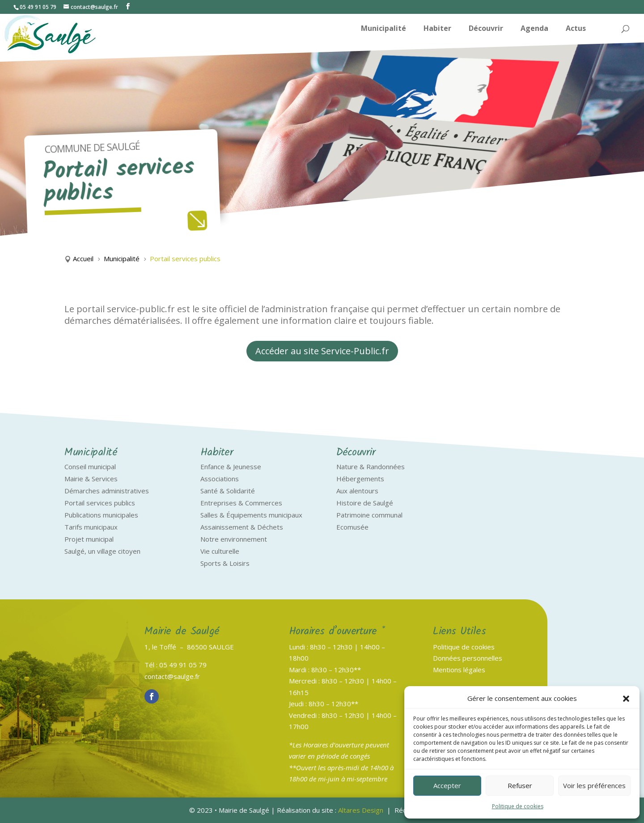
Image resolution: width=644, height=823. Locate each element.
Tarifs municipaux (91, 527)
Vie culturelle (220, 551)
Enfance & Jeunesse (231, 467)
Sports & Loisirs (225, 563)
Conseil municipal (90, 467)
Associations (220, 479)
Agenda (534, 29)
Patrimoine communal (369, 515)
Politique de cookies (518, 806)
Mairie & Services (91, 479)
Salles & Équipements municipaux (251, 515)
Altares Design (361, 810)
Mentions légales (459, 670)
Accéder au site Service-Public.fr (322, 351)
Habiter (437, 29)
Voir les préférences (594, 785)
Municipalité (383, 29)
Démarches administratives (107, 491)
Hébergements (360, 479)
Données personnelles (468, 658)
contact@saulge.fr (172, 676)
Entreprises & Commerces (241, 503)
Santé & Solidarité (228, 491)
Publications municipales (101, 515)
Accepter (447, 785)
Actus (576, 29)
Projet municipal (89, 539)
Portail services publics (100, 503)
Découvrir (486, 29)
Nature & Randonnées (371, 467)
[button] (626, 699)
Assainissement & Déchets (242, 527)
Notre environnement (234, 539)
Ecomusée (352, 527)
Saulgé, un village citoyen (102, 551)
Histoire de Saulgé (365, 503)
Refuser (520, 785)
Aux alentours (357, 491)
